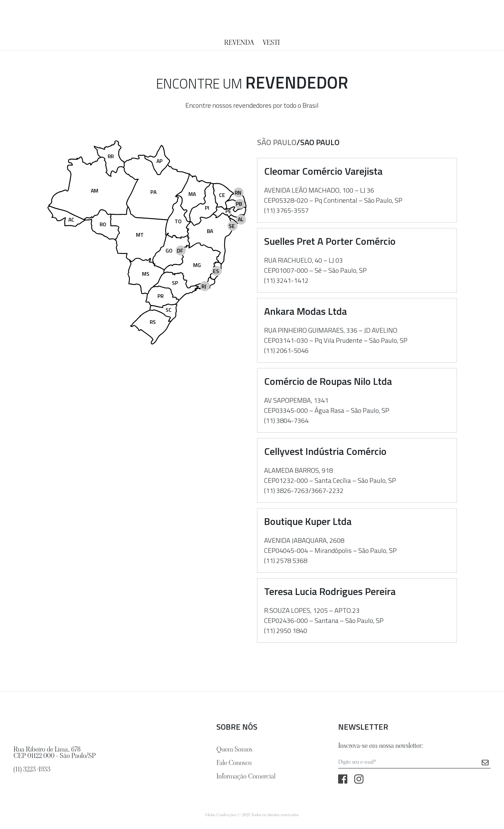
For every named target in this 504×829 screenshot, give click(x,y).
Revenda (239, 42)
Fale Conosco (234, 763)
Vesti (271, 42)
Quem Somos (234, 749)
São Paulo (277, 142)
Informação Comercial (246, 776)
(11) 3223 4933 (32, 769)
